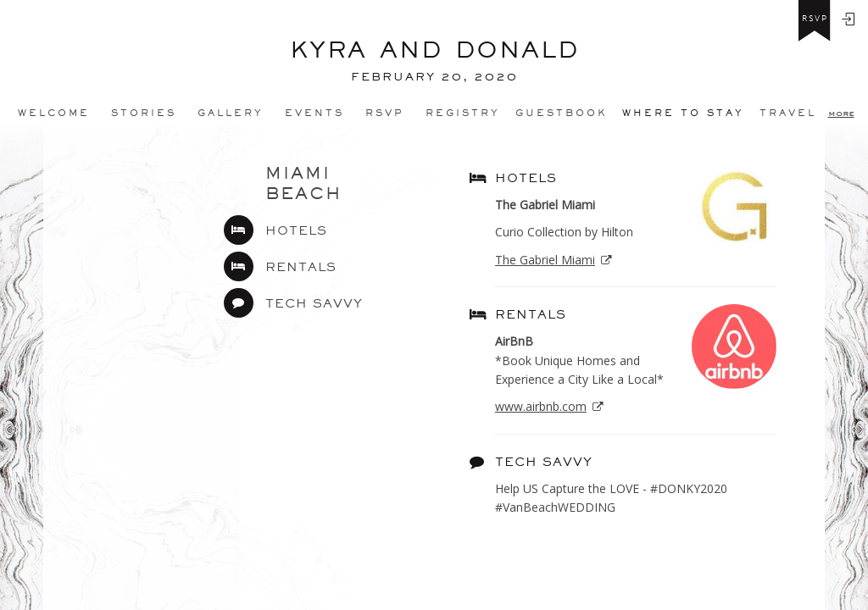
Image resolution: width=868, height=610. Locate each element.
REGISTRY (463, 113)
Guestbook (561, 113)
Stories (144, 113)
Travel (788, 113)
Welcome (54, 113)
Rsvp (385, 113)
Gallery (231, 113)
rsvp (815, 19)
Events (314, 113)
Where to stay (683, 113)
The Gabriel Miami (545, 260)
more (841, 113)
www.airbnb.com (541, 406)
